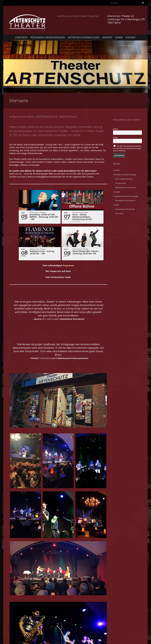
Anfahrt (107, 37)
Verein (119, 37)
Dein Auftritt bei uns (124, 179)
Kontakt (131, 37)
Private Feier (121, 183)
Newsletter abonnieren (125, 200)
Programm (68, 265)
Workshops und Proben (126, 188)
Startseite (21, 37)
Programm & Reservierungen (48, 37)
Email (115, 137)
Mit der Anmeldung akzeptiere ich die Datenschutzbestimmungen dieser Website (127, 148)
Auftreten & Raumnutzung (84, 37)
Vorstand (119, 213)
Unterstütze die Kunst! (125, 209)
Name (115, 129)
